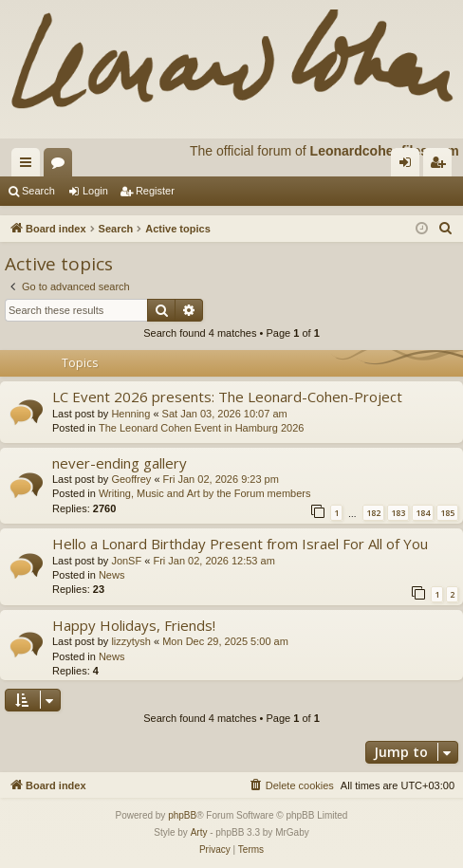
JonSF (126, 561)
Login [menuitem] (409, 166)
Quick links (29, 166)
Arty (199, 832)
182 (373, 513)
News (112, 575)
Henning (130, 414)
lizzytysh (131, 641)
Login (95, 191)
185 (447, 513)
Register (155, 191)
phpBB (182, 815)
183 (398, 513)
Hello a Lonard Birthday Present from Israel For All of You (240, 544)
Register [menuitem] (442, 166)
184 (423, 513)
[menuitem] (446, 229)
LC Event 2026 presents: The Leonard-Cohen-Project (227, 397)
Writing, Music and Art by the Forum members (205, 493)
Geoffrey (131, 479)
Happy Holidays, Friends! (134, 625)
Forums (62, 166)
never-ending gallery (120, 463)
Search (38, 191)
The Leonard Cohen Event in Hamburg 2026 (201, 428)
